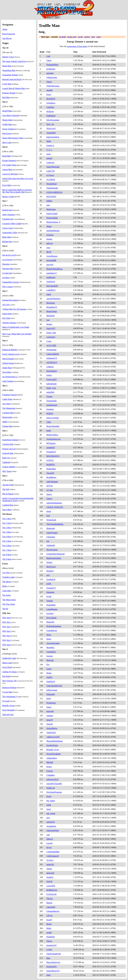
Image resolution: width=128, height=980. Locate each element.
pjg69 (49, 294)
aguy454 (50, 265)
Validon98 (50, 545)
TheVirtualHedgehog (55, 524)
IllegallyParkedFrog (54, 269)
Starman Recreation (10, 300)
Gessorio (50, 235)
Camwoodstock (53, 354)
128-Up (49, 915)
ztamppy (50, 716)
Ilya (48, 664)
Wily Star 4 (7, 636)
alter (93, 37)
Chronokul (51, 537)
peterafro (50, 73)
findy (48, 975)
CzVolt (49, 950)
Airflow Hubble (9, 467)
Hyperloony (51, 703)
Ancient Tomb (8, 485)
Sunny (49, 707)
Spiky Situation (8, 215)
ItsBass (49, 201)
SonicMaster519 (53, 971)
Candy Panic (7, 399)
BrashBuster (51, 477)
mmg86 (49, 90)
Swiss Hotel (7, 667)
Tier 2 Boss (7, 528)
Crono (49, 341)
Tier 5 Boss (7, 541)
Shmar (49, 226)
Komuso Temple (9, 93)
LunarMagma (52, 609)
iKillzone (50, 111)
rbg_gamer (51, 801)
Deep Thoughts (8, 710)
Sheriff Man (7, 111)
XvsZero (50, 860)
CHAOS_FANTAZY (55, 507)
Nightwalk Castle (9, 658)
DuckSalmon (52, 371)
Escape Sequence (9, 160)
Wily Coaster (7, 287)
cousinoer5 (51, 337)
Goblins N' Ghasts (10, 672)
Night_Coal (51, 388)
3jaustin (50, 601)
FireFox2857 (52, 379)
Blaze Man (7, 237)
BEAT (49, 252)
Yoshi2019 (51, 282)
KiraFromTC (52, 967)
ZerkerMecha (52, 728)
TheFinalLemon (53, 86)
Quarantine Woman (10, 75)
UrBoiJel (50, 367)
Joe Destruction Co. (10, 377)
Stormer (50, 656)
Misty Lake (7, 142)
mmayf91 (50, 864)
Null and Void (8, 715)
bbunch (49, 903)
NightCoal (51, 788)
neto (48, 818)
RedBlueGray (52, 890)
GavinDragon (52, 256)
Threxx (49, 941)
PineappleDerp (52, 65)
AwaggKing (51, 826)
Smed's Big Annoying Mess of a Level (18, 178)
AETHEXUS (52, 362)
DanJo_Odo (51, 333)
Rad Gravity (7, 133)
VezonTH (50, 473)
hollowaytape (52, 690)
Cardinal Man (8, 505)
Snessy (49, 494)
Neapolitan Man (9, 70)
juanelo (49, 158)
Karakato (50, 409)
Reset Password (9, 34)
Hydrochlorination (54, 626)
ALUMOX (51, 179)
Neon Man (6, 372)
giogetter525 (51, 945)
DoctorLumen (52, 550)
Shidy (49, 141)
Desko (49, 673)
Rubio (49, 928)
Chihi (49, 422)
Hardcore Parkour (9, 688)
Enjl (48, 516)
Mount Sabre (7, 120)
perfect (87, 37)
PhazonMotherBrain (54, 741)
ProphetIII (50, 937)
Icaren (49, 669)
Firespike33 (51, 452)
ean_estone (51, 813)
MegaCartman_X (53, 222)
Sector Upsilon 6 (9, 129)
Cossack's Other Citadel (12, 224)
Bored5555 (51, 99)
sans (48, 205)
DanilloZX (51, 682)
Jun (48, 541)
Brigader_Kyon (53, 750)
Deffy (49, 699)
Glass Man (7, 591)
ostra (48, 248)
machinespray (52, 405)
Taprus (49, 82)
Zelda (49, 805)
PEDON (50, 413)
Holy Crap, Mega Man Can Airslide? (17, 334)
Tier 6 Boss (7, 546)
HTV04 (49, 486)
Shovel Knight (8, 359)
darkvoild (50, 873)
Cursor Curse (8, 228)
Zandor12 (50, 145)
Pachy (49, 639)
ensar (48, 154)
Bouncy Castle (8, 197)
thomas (49, 324)
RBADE (50, 762)
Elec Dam (6, 318)
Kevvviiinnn (51, 618)
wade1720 (50, 171)
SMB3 (5, 422)
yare (48, 835)
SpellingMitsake (53, 231)
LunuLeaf (50, 162)
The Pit (5, 609)
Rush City (6, 458)
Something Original (10, 440)
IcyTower (50, 175)
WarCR (49, 881)
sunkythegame (52, 482)
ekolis (49, 511)
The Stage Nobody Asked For (14, 61)
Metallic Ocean (8, 706)
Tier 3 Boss (7, 532)
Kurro (49, 94)
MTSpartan (51, 443)
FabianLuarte (52, 77)
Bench (49, 924)
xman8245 (51, 448)
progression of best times (77, 46)
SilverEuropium (53, 120)
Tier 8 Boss (7, 555)
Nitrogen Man (8, 269)
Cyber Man (7, 84)
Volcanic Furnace (9, 323)
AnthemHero (52, 758)
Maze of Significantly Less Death (16, 327)
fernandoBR (51, 260)
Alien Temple (8, 381)
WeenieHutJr (52, 184)
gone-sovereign (53, 418)
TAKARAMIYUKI (54, 686)
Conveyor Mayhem (10, 174)
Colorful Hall (8, 444)
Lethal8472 (51, 290)
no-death (62, 37)
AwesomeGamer (53, 643)
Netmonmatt (51, 350)
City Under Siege (9, 165)
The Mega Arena (9, 600)
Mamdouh (50, 316)
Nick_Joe (50, 124)
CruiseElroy (51, 652)
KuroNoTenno (52, 745)
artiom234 (50, 822)
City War (6, 573)
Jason (49, 809)
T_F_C (49, 150)
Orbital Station (8, 363)
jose (48, 320)
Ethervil (50, 839)
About (5, 29)
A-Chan (50, 490)
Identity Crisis (8, 57)
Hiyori (49, 847)
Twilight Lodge (8, 577)
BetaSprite (51, 303)
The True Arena (8, 604)
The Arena (6, 595)
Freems (49, 396)
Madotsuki (51, 528)
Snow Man (7, 510)
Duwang (6, 264)
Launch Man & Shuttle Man (13, 88)
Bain (48, 958)
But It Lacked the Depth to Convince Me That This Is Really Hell (17, 191)
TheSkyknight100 (54, 954)
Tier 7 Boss (7, 550)
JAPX (49, 584)
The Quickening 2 (9, 697)
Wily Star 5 (7, 640)
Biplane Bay (7, 242)
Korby (49, 796)
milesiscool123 (52, 779)
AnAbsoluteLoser (53, 439)
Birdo (4, 586)
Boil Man (6, 97)
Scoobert (50, 613)
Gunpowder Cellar (10, 233)
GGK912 (50, 460)
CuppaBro (50, 775)
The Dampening (9, 408)
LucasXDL (51, 886)
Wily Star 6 (7, 645)
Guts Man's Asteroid (10, 115)
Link (48, 56)
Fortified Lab (8, 219)
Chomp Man (7, 426)
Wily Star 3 (7, 631)
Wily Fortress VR (9, 681)
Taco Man (6, 404)
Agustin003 (51, 133)
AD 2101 (6, 305)
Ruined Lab (7, 210)
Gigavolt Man (8, 453)
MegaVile (50, 622)
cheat (98, 37)
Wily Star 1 (7, 622)
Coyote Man (7, 692)
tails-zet (50, 243)
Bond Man (6, 156)
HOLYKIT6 (51, 197)
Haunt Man (7, 66)
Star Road (6, 676)
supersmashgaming (54, 503)
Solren (49, 375)
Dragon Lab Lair (9, 449)
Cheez (49, 60)
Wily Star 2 (7, 627)
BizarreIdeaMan (53, 426)
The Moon (6, 582)
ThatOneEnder (52, 188)
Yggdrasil (6, 462)
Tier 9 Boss (7, 559)
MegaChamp (52, 311)
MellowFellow (52, 435)
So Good (6, 701)
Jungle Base (7, 368)
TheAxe (50, 898)
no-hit (80, 37)
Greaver (50, 771)
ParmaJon (50, 592)
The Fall (6, 489)
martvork (50, 711)
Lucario (49, 843)
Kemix (49, 767)
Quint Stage (7, 314)
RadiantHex (51, 469)
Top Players (7, 38)
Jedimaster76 (52, 358)
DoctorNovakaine (53, 754)
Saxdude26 (51, 579)
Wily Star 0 (7, 618)
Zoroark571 (51, 588)
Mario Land (7, 663)
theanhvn (50, 571)
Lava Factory (8, 260)
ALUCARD (51, 345)
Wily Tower (7, 471)
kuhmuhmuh (51, 384)
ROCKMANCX (53, 456)
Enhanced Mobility (10, 350)
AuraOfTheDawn (53, 299)
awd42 (49, 933)
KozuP (49, 920)
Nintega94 (51, 694)
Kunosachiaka (52, 218)
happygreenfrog (53, 137)
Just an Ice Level (9, 255)
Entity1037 (51, 328)
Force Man (7, 185)
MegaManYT (52, 307)
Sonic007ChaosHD (54, 784)
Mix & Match (8, 494)
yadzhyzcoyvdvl (53, 737)
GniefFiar (50, 107)
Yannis (49, 869)
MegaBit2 (50, 647)
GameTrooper (52, 533)
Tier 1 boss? (7, 523)
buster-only (72, 37)
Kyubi (49, 596)
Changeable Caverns (10, 282)
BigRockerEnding (54, 558)
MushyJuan (51, 209)
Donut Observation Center (13, 138)
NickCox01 (51, 128)
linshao (49, 239)
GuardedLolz (52, 630)
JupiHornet (51, 277)
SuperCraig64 (52, 214)
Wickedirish (51, 520)
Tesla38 (49, 724)
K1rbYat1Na (51, 894)
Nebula (49, 562)
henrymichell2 (52, 286)
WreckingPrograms (54, 792)
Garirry (49, 499)
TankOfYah (51, 733)
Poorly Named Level (11, 354)
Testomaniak (51, 401)
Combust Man (8, 413)
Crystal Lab (7, 273)
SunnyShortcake (53, 167)
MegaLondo (7, 417)
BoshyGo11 (51, 567)
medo (49, 431)
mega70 (50, 720)
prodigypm (51, 69)
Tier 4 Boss (7, 537)
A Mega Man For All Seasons (14, 309)
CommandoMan (53, 852)
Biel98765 (51, 465)
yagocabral (51, 907)
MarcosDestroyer (53, 962)
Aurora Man (7, 169)
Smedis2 (50, 877)
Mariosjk (50, 660)
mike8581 (50, 392)
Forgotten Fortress (10, 395)
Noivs (49, 635)
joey (48, 575)
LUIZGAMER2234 (54, 192)
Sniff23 (49, 677)
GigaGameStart (53, 830)
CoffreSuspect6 (53, 856)
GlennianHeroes (53, 911)
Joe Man (6, 278)
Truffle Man (7, 124)
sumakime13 (51, 273)
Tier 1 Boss (7, 519)
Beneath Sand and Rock (12, 79)
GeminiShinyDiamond (55, 554)
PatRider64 (51, 116)
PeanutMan (51, 605)
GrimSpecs (51, 103)
